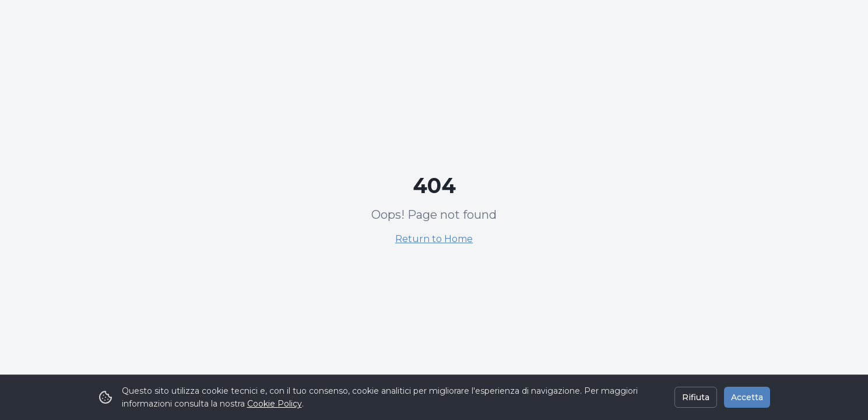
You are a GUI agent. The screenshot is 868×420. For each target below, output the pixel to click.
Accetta (747, 397)
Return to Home (434, 239)
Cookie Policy (275, 404)
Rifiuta (696, 397)
